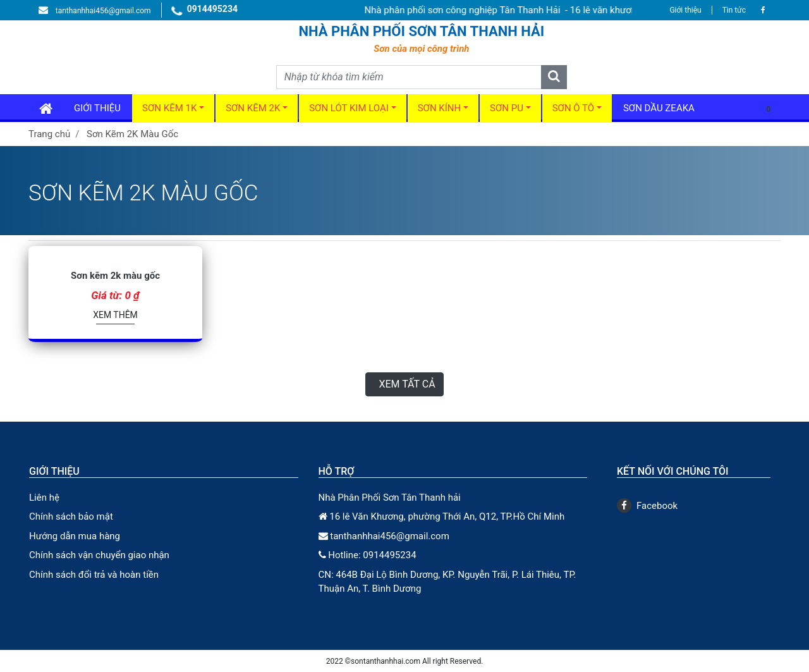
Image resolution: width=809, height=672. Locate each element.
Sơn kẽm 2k (253, 108)
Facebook (647, 505)
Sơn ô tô (573, 108)
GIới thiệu (97, 108)
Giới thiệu (685, 10)
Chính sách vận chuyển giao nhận (99, 555)
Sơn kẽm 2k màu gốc (115, 276)
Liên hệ (44, 498)
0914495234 (205, 11)
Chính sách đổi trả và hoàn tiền (94, 575)
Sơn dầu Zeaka (659, 108)
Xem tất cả (407, 384)
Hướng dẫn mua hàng (75, 536)
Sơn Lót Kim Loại (349, 108)
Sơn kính (440, 108)
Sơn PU (507, 108)
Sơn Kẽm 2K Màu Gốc (132, 134)
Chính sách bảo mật (71, 516)
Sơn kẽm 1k (169, 108)
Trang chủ (49, 134)
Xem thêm (115, 315)
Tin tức (734, 10)
